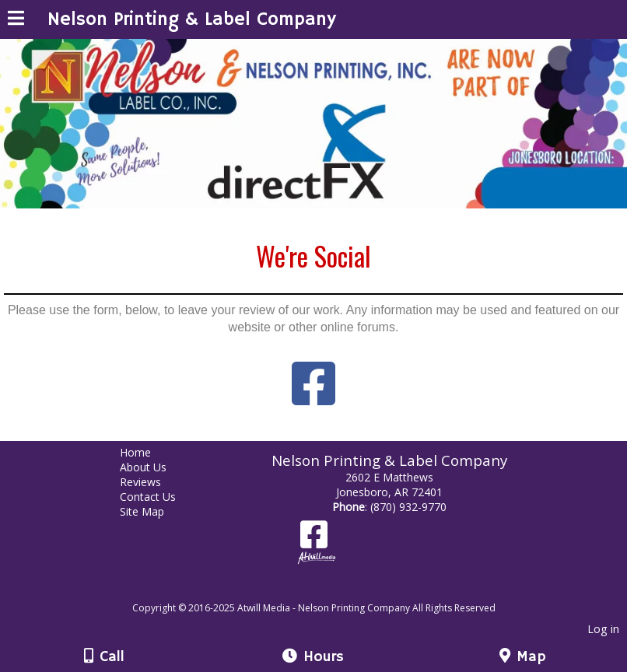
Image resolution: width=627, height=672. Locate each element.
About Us (155, 467)
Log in (603, 629)
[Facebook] (314, 540)
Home (147, 452)
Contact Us (159, 497)
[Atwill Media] (328, 591)
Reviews (152, 482)
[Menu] (16, 20)
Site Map (154, 511)
